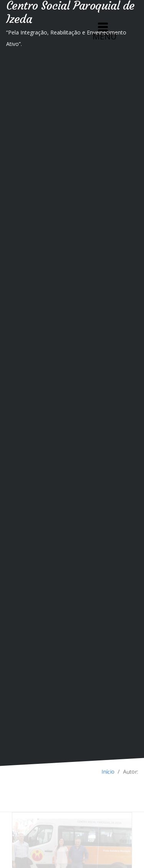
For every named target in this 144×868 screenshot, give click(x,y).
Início (108, 772)
